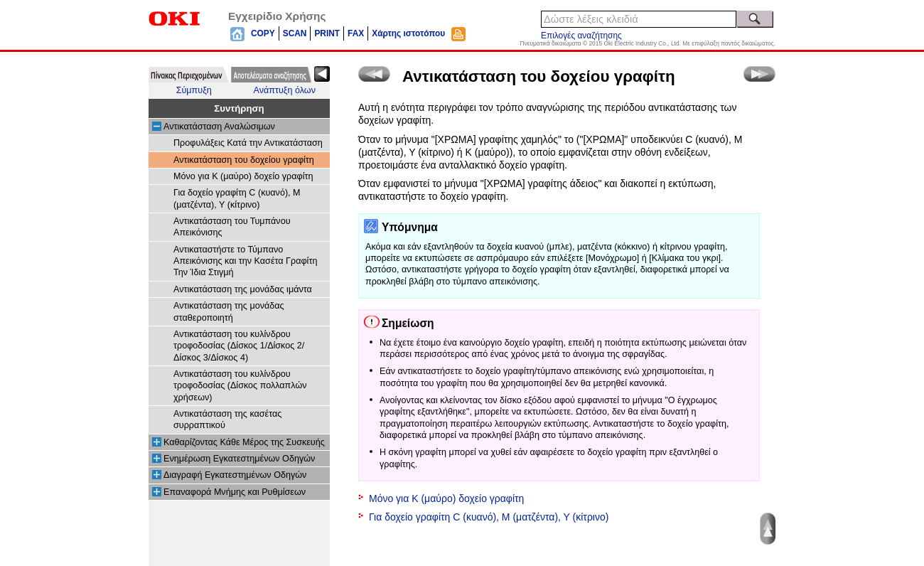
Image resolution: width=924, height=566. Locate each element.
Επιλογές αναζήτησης (581, 36)
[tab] (189, 75)
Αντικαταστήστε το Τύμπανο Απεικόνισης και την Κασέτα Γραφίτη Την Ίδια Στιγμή (245, 261)
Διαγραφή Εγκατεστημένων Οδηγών (235, 475)
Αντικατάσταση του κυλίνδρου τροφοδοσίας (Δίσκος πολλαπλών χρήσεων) (240, 386)
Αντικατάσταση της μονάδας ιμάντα (243, 289)
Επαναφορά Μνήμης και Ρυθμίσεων (235, 492)
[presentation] (189, 75)
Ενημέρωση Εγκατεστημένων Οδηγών (239, 459)
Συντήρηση (239, 108)
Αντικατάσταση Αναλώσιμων (219, 127)
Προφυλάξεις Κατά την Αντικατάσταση (248, 143)
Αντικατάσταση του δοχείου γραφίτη (244, 160)
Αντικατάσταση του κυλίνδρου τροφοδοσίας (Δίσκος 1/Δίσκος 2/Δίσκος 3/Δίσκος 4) (239, 346)
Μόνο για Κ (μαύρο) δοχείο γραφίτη (243, 176)
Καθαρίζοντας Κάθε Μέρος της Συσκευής (244, 442)
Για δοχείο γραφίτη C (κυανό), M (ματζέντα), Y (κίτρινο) (489, 517)
